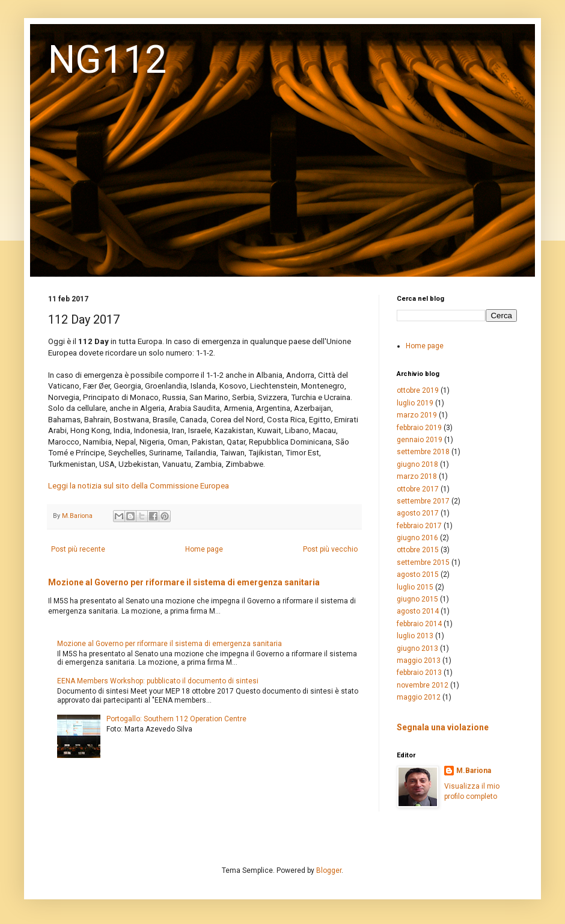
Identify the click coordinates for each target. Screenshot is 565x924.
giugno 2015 (417, 599)
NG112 (107, 60)
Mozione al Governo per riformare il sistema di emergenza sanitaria (184, 582)
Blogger (329, 870)
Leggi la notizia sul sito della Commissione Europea (139, 486)
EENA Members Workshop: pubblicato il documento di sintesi (158, 681)
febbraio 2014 (419, 624)
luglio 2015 (415, 587)
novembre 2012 (423, 685)
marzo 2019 (417, 415)
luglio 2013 (415, 636)
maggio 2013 (419, 661)
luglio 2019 (415, 403)
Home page (204, 549)
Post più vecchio (330, 549)
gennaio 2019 (420, 440)
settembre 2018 (423, 452)
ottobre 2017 (418, 489)
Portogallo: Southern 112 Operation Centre (176, 719)
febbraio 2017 (419, 526)
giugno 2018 (417, 464)
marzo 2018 (417, 476)
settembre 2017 (423, 501)
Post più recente (78, 549)
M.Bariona (474, 771)
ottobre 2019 (418, 390)
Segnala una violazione (443, 727)
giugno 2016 (417, 538)
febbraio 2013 (419, 673)
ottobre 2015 (418, 550)
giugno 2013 (417, 648)
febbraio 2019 (419, 428)
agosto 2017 (418, 513)
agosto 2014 (418, 611)
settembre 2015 (423, 562)
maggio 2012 (419, 697)
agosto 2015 (418, 574)
